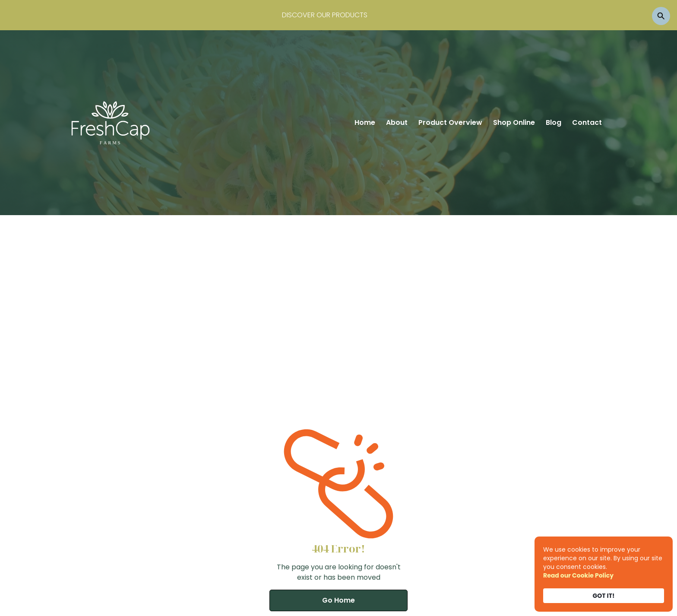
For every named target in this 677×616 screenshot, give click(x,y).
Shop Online (514, 122)
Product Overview (450, 122)
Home (365, 122)
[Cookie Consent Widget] (604, 574)
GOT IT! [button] (604, 596)
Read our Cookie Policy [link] (578, 575)
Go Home (338, 600)
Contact (587, 122)
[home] (111, 123)
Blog (554, 122)
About (397, 122)
